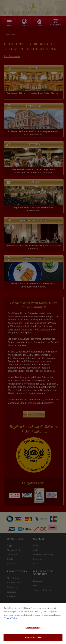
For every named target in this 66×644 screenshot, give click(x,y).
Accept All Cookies (33, 637)
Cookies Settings (33, 628)
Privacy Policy (11, 618)
